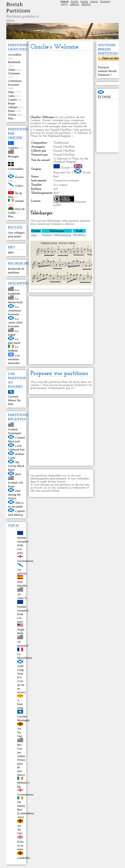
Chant (12, 70)
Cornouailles (16, 169)
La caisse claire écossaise (15, 322)
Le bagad (13, 333)
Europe (66, 168)
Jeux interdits (22, 584)
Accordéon (15, 55)
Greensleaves (25, 794)
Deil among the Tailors (14, 495)
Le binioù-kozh (15, 300)
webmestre (79, 488)
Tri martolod (23, 644)
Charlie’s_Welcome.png (56, 235)
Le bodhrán (13, 349)
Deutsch (94, 1)
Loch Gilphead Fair (16, 448)
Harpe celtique (13, 105)
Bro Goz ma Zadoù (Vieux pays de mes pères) (21, 760)
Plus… (12, 118)
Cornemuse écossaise (15, 83)
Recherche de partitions (16, 271)
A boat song (20, 704)
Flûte (11, 92)
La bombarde (14, 292)
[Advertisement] (61, 83)
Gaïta (11, 96)
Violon (12, 115)
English (75, 1)
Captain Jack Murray (16, 513)
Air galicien (22, 571)
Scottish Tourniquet (15, 431)
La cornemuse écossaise (14, 310)
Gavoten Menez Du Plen (14, 400)
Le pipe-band (14, 341)
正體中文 (75, 4)
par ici (70, 388)
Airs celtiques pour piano (16, 234)
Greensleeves (25, 561)
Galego (64, 4)
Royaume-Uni (62, 172)
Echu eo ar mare (20, 845)
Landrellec (24, 858)
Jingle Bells (21, 631)
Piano (11, 111)
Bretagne (13, 156)
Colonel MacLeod (16, 439)
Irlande (20, 201)
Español (84, 1)
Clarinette (14, 73)
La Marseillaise (25, 656)
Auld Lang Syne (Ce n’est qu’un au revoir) (21, 679)
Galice (19, 185)
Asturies (13, 148)
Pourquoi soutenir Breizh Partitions (107, 71)
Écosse (19, 177)
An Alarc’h (22, 596)
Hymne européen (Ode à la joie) (23, 545)
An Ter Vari (20, 732)
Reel (18, 474)
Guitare (12, 100)
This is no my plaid (16, 505)
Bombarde (14, 62)
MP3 (11, 252)
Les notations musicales (14, 359)
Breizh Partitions (18, 7)
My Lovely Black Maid (16, 466)
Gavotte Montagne (23, 718)
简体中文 (86, 4)
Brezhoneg (105, 1)
